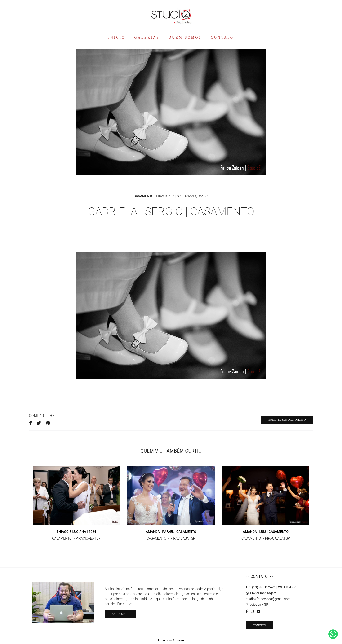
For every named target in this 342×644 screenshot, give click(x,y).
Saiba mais (120, 614)
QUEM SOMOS (185, 37)
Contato (260, 625)
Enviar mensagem (263, 593)
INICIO (117, 37)
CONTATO (222, 37)
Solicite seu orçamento (287, 420)
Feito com (171, 640)
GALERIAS (147, 37)
